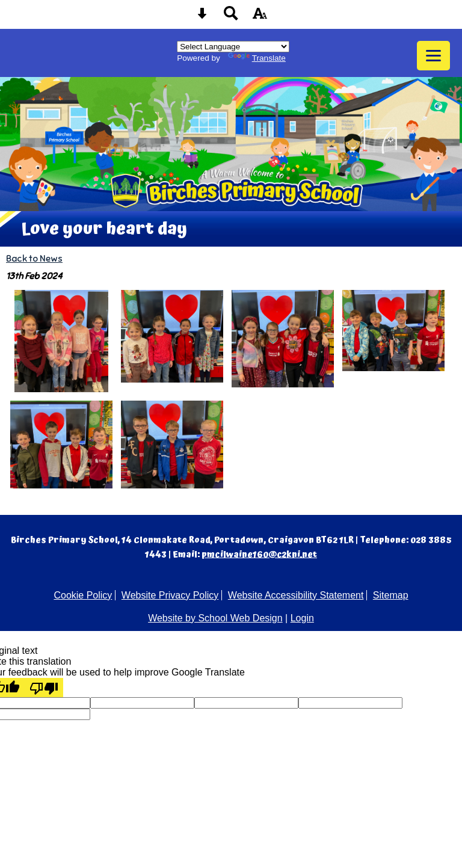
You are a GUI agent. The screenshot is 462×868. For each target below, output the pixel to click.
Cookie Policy (83, 595)
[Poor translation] (44, 688)
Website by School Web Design (215, 618)
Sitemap (391, 595)
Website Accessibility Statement (296, 595)
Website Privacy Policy (170, 595)
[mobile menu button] (433, 56)
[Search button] (231, 17)
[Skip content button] (202, 17)
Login (302, 618)
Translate (257, 58)
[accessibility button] (260, 17)
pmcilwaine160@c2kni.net (259, 555)
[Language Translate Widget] (233, 47)
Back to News (34, 258)
